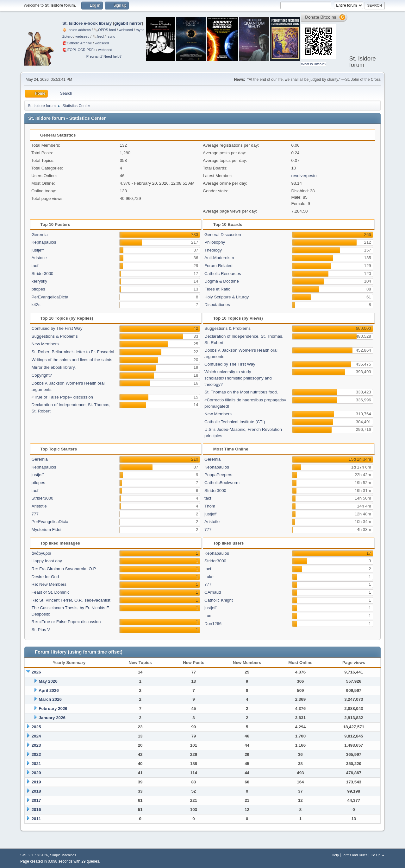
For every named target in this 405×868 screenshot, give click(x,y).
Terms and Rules (355, 855)
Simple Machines (63, 855)
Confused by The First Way (57, 328)
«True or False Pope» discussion (62, 397)
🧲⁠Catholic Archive (77, 43)
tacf (35, 266)
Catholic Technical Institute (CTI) (235, 422)
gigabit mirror (128, 23)
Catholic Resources (223, 274)
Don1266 (213, 624)
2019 (36, 782)
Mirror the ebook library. (54, 367)
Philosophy (215, 242)
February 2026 (53, 708)
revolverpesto (304, 176)
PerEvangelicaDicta (50, 297)
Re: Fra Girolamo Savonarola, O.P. (64, 569)
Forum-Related (218, 266)
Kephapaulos (44, 242)
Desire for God (45, 577)
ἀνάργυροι (41, 553)
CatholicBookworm (222, 483)
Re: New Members (49, 584)
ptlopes (38, 289)
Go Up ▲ (378, 855)
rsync (140, 30)
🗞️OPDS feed (105, 30)
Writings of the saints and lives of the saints (72, 360)
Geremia (40, 235)
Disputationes (217, 305)
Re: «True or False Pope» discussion (66, 622)
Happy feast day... (48, 561)
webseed (126, 30)
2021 (36, 764)
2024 (36, 736)
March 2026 (50, 699)
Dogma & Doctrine (222, 281)
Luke (209, 577)
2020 (36, 773)
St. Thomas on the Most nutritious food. (241, 392)
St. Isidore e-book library (87, 23)
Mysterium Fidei (47, 530)
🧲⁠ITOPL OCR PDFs (79, 50)
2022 (36, 754)
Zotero (67, 36)
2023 (36, 745)
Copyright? (42, 375)
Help (335, 855)
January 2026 (52, 718)
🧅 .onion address (77, 30)
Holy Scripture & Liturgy (227, 297)
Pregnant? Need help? (104, 56)
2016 (36, 810)
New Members (45, 344)
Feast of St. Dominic (51, 592)
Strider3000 (43, 274)
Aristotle (39, 258)
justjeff (38, 250)
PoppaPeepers (218, 475)
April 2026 (49, 690)
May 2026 (48, 681)
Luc (208, 616)
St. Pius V (41, 630)
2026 (36, 672)
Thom (210, 506)
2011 (36, 819)
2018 (36, 791)
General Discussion (223, 235)
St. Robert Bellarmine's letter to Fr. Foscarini (73, 352)
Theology (213, 250)
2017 (36, 800)
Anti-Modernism (219, 258)
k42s (36, 305)
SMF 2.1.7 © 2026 (34, 855)
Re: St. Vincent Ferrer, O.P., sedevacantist (71, 600)
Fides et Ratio (217, 289)
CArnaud (213, 592)
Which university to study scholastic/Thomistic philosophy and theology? (238, 378)
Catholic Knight (219, 600)
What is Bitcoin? (314, 64)
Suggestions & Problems (55, 336)
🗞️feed (98, 36)
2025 (36, 727)
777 (35, 514)
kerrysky (40, 281)
